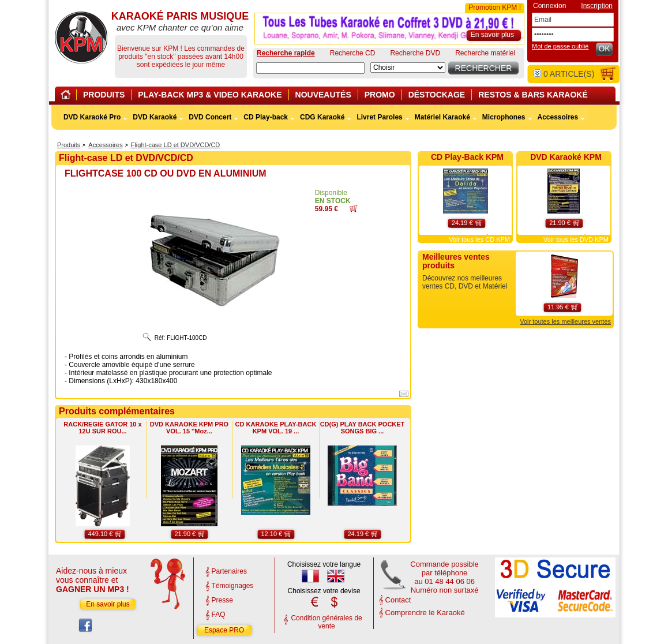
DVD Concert (210, 117)
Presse (222, 600)
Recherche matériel (485, 53)
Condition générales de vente (326, 622)
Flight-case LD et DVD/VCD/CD (176, 145)
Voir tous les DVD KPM (576, 239)
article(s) (564, 74)
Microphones (504, 117)
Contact (398, 600)
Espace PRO (224, 630)
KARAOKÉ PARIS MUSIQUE (81, 38)
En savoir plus (108, 604)
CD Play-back (266, 117)
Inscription (597, 6)
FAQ (219, 615)
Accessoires (105, 145)
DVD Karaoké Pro (92, 117)
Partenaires (229, 571)
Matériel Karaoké (442, 117)
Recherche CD (353, 53)
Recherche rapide (286, 53)
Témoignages (233, 586)
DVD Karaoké (155, 117)
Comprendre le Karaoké (425, 613)
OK (604, 48)
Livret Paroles (379, 117)
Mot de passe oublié (560, 46)
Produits (69, 145)
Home (67, 97)
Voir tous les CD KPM (479, 239)
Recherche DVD (415, 53)
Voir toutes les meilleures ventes (565, 321)
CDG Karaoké (322, 117)
